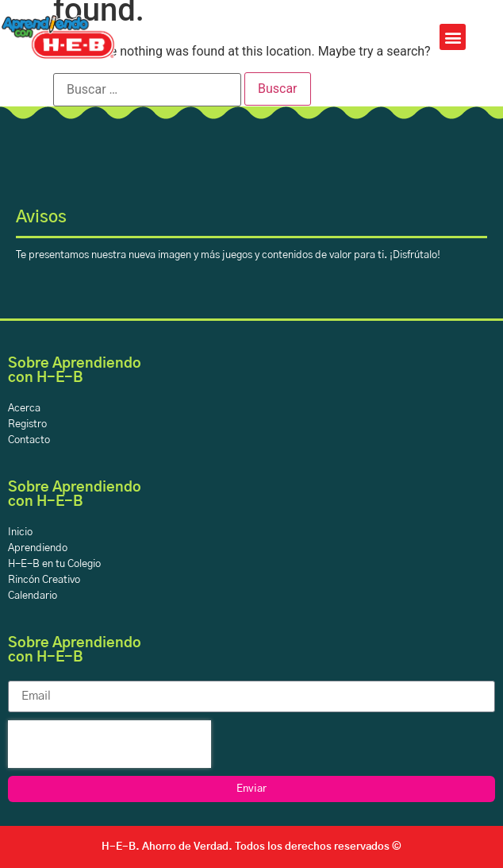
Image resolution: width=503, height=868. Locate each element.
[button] (453, 37)
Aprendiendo (38, 548)
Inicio (20, 532)
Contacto (29, 440)
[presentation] (109, 744)
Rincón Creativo (44, 580)
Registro (27, 424)
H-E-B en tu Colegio (54, 564)
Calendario (33, 596)
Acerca (24, 409)
